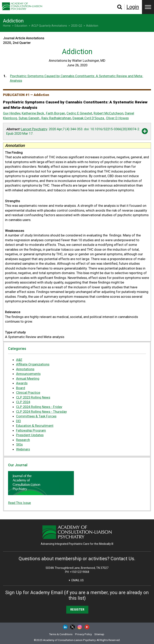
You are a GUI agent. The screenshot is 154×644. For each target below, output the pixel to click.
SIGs (19, 444)
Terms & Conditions (61, 634)
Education (21, 26)
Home (7, 26)
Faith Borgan (56, 113)
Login (133, 7)
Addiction (92, 26)
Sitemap (99, 634)
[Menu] (148, 7)
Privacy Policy (83, 634)
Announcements (28, 374)
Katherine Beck (33, 113)
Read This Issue (19, 503)
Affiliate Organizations (33, 364)
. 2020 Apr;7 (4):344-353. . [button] (73, 131)
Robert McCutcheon (109, 113)
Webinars (23, 449)
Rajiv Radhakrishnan (56, 118)
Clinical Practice (28, 393)
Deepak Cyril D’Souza (88, 118)
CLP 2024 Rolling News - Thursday (41, 412)
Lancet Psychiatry (34, 129)
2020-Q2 (77, 26)
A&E (19, 360)
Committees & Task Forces (36, 416)
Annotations (25, 369)
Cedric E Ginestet (79, 113)
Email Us (78, 580)
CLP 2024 (23, 402)
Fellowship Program (31, 430)
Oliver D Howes (117, 118)
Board (21, 388)
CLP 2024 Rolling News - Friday (39, 407)
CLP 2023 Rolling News (33, 397)
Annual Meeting (28, 379)
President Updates (30, 435)
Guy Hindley (12, 113)
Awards (22, 383)
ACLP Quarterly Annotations (49, 26)
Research (23, 440)
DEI (18, 421)
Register (77, 610)
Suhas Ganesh (29, 118)
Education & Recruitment (35, 426)
